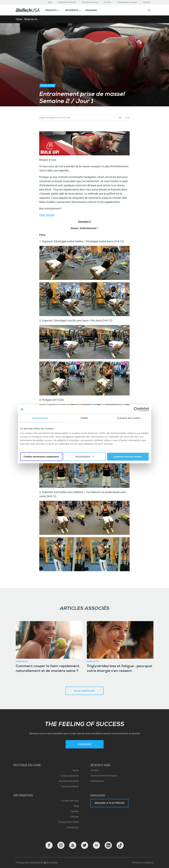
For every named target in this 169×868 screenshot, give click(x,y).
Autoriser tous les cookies (128, 457)
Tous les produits (70, 786)
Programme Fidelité (67, 2)
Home (19, 19)
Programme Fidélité (68, 822)
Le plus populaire (70, 776)
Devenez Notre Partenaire (104, 776)
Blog (50, 2)
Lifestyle (74, 817)
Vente (76, 770)
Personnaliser (85, 457)
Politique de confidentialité (30, 863)
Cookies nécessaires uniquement (41, 457)
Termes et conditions (143, 863)
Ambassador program (127, 2)
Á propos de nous (90, 2)
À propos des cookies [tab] (129, 418)
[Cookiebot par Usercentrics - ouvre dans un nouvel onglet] (136, 409)
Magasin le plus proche (109, 803)
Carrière (107, 2)
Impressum (73, 827)
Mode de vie (31, 19)
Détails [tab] (85, 418)
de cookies (52, 863)
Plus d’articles (84, 691)
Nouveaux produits (69, 781)
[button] (53, 10)
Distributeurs (97, 781)
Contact (147, 2)
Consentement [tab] (40, 418)
